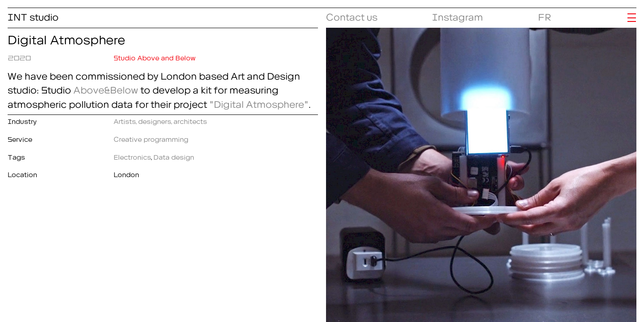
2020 (19, 56)
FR (545, 15)
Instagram (458, 15)
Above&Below (106, 88)
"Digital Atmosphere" (259, 102)
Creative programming (151, 138)
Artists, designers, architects (160, 120)
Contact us (352, 15)
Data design (174, 156)
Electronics (132, 156)
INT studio (33, 15)
